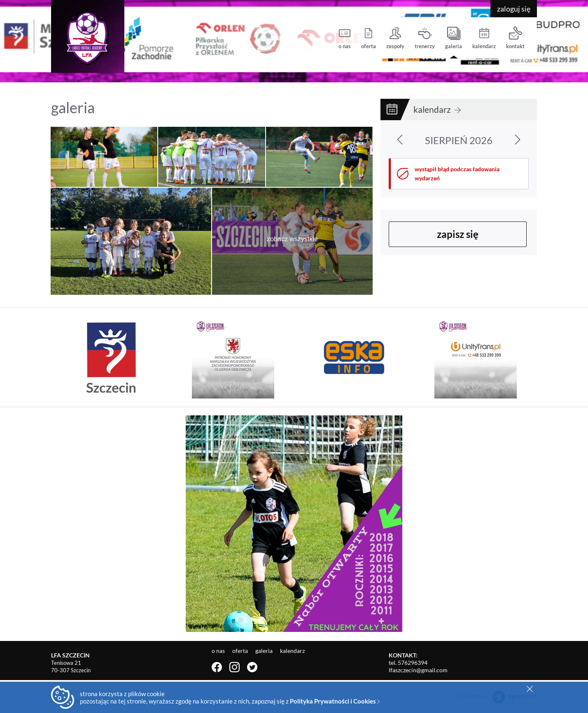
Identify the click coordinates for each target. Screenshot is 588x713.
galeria (454, 38)
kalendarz (484, 38)
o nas (345, 38)
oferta (369, 38)
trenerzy (425, 38)
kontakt (515, 38)
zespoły (395, 38)
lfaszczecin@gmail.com (418, 670)
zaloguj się (514, 9)
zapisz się (458, 234)
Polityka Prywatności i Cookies (335, 701)
